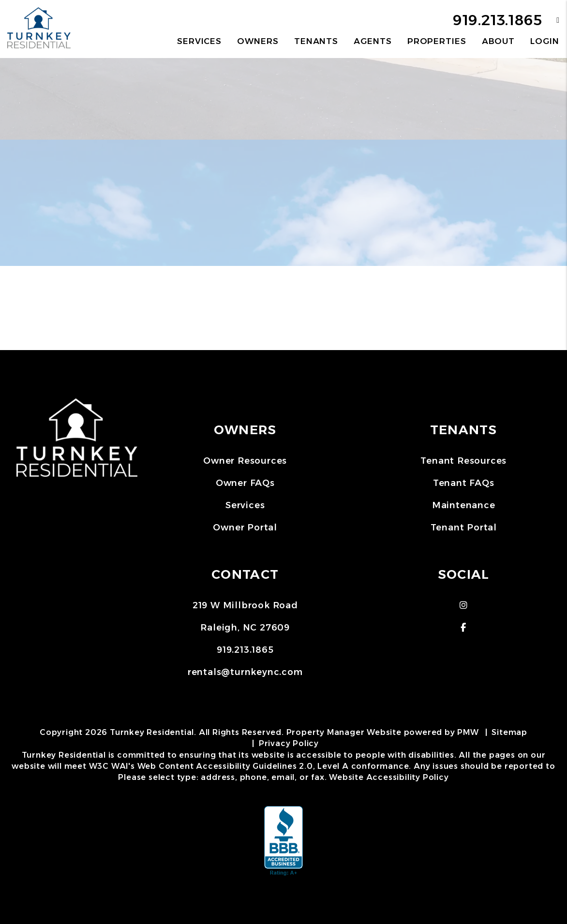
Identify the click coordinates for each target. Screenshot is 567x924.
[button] (551, 20)
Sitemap (509, 732)
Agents (373, 41)
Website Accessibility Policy (389, 777)
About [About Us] (498, 41)
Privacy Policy (289, 743)
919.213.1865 (498, 20)
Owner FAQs (245, 483)
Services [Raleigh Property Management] (199, 41)
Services (245, 505)
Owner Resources (245, 461)
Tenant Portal (464, 528)
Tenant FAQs (464, 483)
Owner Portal (245, 528)
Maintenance (464, 505)
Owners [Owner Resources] (258, 41)
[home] (39, 28)
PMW (468, 732)
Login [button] (545, 41)
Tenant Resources (463, 461)
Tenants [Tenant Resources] (316, 41)
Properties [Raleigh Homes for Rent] (437, 41)
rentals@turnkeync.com (245, 672)
